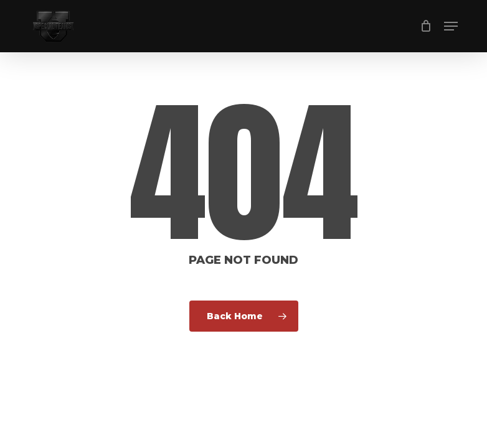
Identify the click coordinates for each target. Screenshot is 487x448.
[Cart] (426, 26)
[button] (451, 26)
